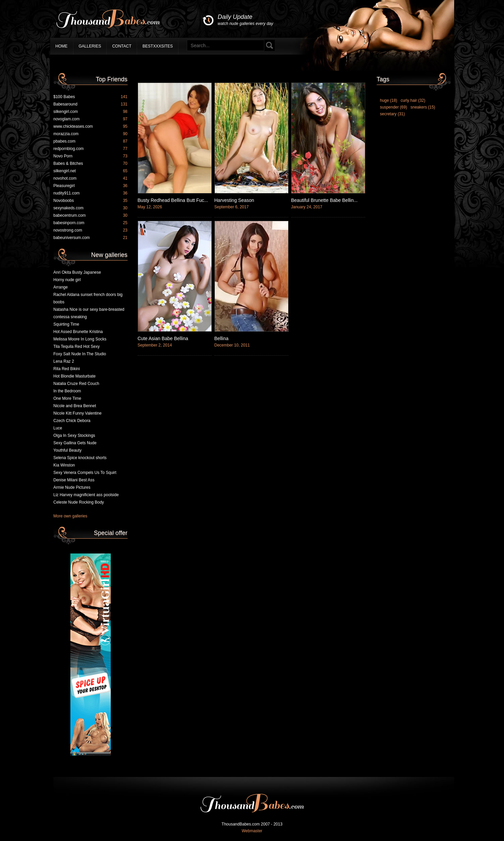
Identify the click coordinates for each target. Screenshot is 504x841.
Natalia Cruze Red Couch (76, 384)
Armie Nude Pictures (72, 487)
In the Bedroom (67, 391)
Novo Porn (91, 156)
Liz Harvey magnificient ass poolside (86, 495)
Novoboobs (91, 201)
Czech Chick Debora (72, 421)
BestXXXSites (158, 46)
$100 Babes (91, 97)
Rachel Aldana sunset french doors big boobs (88, 298)
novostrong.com (91, 230)
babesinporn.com (91, 223)
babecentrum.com (91, 215)
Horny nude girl (67, 280)
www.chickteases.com (91, 126)
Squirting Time (66, 324)
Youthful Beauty (68, 450)
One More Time (68, 398)
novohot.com (91, 178)
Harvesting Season (234, 200)
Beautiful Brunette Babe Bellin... (325, 200)
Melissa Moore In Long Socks (80, 339)
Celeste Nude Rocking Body (79, 502)
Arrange (61, 287)
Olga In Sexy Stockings (74, 435)
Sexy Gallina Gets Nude (75, 443)
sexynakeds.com (91, 208)
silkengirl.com (91, 112)
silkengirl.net (91, 171)
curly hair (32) (413, 100)
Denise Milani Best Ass (74, 480)
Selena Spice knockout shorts (80, 458)
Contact (122, 46)
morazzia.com (91, 134)
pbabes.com (91, 141)
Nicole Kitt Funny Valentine (78, 413)
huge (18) (389, 100)
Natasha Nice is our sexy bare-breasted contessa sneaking (89, 313)
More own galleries (71, 516)
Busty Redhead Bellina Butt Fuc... (173, 200)
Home (62, 46)
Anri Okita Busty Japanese (77, 272)
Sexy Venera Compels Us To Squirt (85, 473)
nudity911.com (91, 193)
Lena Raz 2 (64, 361)
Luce (58, 428)
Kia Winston (64, 465)
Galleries (90, 46)
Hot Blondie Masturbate (75, 376)
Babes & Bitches (91, 163)
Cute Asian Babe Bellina (163, 338)
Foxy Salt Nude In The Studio (80, 354)
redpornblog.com (91, 149)
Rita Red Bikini (67, 369)
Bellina (222, 338)
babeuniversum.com (91, 238)
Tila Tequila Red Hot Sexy (77, 347)
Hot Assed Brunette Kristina (78, 332)
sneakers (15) (423, 107)
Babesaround (91, 104)
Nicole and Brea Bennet (75, 406)
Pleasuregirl (91, 186)
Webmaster (252, 831)
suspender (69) (394, 107)
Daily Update (246, 20)
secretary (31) (393, 114)
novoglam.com (91, 119)
